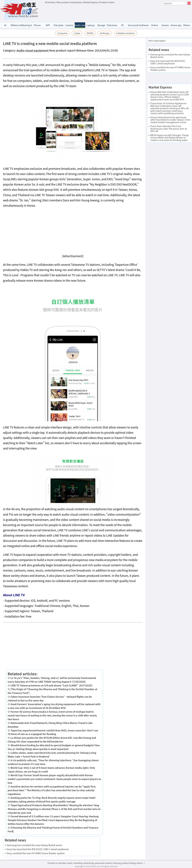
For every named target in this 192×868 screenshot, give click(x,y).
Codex (77, 33)
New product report (62, 50)
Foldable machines (125, 33)
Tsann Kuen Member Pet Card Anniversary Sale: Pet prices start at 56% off (169, 129)
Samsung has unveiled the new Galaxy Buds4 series (34, 845)
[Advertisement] (118, 12)
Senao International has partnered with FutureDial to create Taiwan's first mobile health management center (170, 120)
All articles (50, 2)
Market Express (91, 2)
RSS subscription (157, 41)
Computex (62, 33)
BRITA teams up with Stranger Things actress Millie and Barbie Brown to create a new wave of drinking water (169, 138)
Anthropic (105, 33)
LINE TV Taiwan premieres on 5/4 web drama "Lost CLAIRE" (44, 685)
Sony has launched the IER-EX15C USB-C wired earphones (38, 849)
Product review (107, 2)
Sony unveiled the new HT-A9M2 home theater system (36, 853)
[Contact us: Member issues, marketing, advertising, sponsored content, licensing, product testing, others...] (96, 863)
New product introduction (69, 2)
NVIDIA (90, 33)
